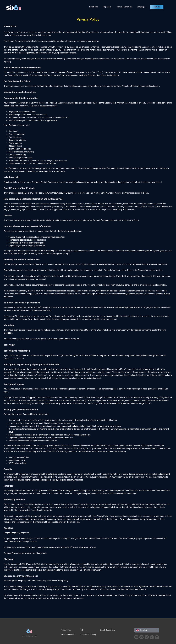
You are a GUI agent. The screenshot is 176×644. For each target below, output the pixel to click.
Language (141, 7)
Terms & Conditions (125, 7)
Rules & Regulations (107, 630)
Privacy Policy (66, 630)
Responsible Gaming (88, 635)
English (141, 630)
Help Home (94, 7)
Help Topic (107, 7)
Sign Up (157, 7)
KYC (82, 630)
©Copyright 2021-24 (29, 636)
